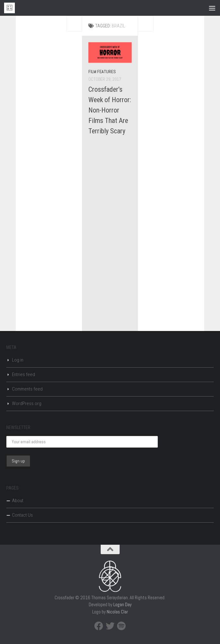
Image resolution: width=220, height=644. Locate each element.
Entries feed (24, 374)
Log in (18, 360)
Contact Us (22, 515)
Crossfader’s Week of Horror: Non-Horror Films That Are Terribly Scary (110, 110)
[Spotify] (122, 626)
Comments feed (27, 389)
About (18, 501)
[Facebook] (99, 626)
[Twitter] (110, 626)
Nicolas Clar (117, 612)
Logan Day (122, 604)
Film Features (102, 72)
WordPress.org (27, 403)
